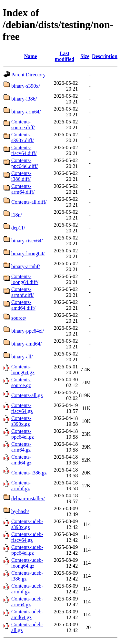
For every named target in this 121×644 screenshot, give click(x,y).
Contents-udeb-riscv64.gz (27, 537)
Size (85, 56)
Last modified (65, 56)
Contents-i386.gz (29, 473)
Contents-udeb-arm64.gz (27, 602)
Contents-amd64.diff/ (23, 305)
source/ (19, 318)
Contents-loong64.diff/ (25, 279)
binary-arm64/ (26, 112)
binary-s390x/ (26, 86)
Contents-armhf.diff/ (22, 292)
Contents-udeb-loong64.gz (27, 563)
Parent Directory (28, 75)
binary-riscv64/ (27, 241)
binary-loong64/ (28, 254)
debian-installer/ (28, 498)
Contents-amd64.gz (21, 460)
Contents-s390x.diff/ (22, 137)
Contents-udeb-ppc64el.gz (27, 550)
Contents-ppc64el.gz (23, 434)
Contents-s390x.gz (21, 421)
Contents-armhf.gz (21, 486)
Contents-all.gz (27, 395)
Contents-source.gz (21, 382)
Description (105, 56)
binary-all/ (22, 357)
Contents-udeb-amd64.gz (27, 615)
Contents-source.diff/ (23, 125)
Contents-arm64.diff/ (23, 189)
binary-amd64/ (26, 344)
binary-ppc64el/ (28, 331)
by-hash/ (20, 511)
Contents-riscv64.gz (22, 408)
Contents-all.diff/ (29, 202)
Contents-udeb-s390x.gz (27, 524)
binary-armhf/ (26, 266)
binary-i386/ (24, 99)
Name (31, 56)
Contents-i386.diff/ (21, 176)
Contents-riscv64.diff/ (24, 150)
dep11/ (18, 228)
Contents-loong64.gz (23, 370)
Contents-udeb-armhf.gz (27, 589)
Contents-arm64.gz (21, 447)
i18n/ (17, 215)
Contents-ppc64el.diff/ (25, 163)
